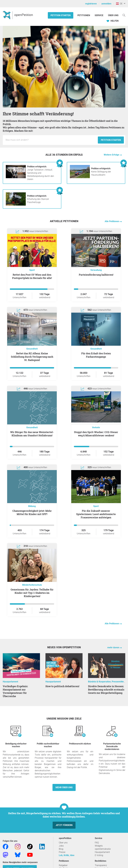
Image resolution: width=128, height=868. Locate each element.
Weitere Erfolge (112, 155)
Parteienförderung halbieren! (96, 275)
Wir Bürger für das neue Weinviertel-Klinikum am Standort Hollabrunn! (32, 434)
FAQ (97, 843)
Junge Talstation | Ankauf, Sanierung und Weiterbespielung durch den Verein (41, 173)
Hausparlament (10, 682)
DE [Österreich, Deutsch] (119, 4)
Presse (62, 852)
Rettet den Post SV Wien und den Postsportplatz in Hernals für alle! (32, 276)
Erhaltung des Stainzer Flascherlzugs (38, 199)
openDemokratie (103, 849)
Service (99, 15)
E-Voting (99, 855)
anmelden (106, 4)
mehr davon (114, 647)
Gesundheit (32, 349)
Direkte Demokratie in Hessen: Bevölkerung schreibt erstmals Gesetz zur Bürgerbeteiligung (106, 690)
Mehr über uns (64, 787)
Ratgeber (63, 865)
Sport (32, 270)
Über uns (63, 843)
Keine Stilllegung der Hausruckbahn (101, 172)
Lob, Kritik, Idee (67, 855)
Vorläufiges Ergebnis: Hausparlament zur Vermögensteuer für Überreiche (15, 691)
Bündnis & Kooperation (99, 682)
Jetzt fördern (64, 825)
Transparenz (101, 865)
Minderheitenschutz (32, 585)
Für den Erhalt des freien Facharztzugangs (96, 355)
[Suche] (124, 15)
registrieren (91, 4)
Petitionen (84, 15)
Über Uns (113, 15)
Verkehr (96, 427)
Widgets (99, 846)
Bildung (32, 506)
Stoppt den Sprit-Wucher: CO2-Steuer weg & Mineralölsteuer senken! (96, 434)
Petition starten (61, 15)
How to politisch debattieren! (62, 686)
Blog (61, 849)
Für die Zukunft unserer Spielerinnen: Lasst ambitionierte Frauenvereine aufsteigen (96, 514)
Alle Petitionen (112, 221)
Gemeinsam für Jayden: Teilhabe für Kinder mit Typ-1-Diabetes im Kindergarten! (32, 593)
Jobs (61, 846)
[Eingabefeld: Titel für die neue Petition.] (51, 140)
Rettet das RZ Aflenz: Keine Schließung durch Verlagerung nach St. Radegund (32, 357)
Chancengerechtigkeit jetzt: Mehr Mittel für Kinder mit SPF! (32, 512)
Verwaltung (96, 270)
